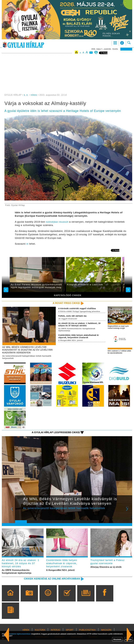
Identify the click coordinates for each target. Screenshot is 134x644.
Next (129, 513)
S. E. (26, 95)
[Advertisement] (67, 74)
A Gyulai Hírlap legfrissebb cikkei (53, 435)
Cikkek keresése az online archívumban (49, 583)
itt (27, 244)
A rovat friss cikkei (65, 303)
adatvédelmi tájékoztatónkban (19, 634)
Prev (19, 513)
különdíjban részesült (59, 222)
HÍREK (35, 95)
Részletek (117, 639)
